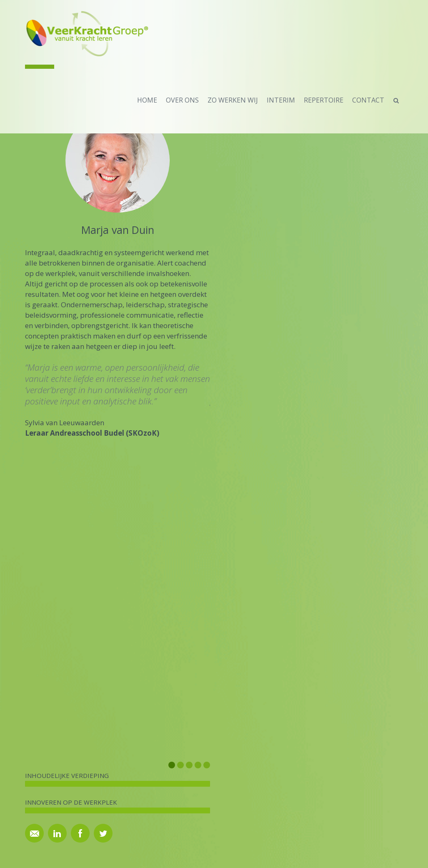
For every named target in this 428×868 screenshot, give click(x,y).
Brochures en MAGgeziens (254, 693)
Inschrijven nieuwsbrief (345, 693)
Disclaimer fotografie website (258, 717)
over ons (182, 100)
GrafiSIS (236, 854)
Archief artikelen (240, 705)
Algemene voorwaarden (250, 729)
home (147, 100)
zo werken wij (233, 100)
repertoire (324, 100)
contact (368, 100)
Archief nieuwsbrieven (344, 705)
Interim (281, 100)
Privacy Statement (243, 741)
